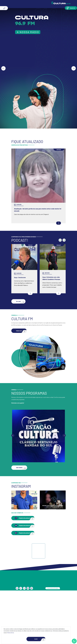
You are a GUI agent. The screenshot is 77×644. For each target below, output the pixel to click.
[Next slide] (74, 68)
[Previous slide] (13, 435)
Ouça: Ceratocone (20, 277)
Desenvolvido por (53, 588)
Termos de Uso (10, 633)
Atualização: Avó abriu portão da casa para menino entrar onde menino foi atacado (38, 210)
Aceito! (40, 639)
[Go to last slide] (3, 68)
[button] (71, 8)
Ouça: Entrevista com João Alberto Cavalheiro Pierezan (51, 278)
